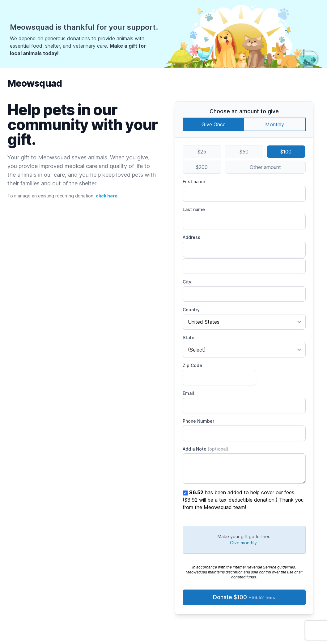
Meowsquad (35, 83)
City (187, 282)
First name (194, 182)
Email (188, 393)
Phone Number (198, 421)
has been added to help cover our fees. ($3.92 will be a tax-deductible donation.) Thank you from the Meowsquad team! (243, 500)
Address (191, 237)
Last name (194, 209)
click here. (107, 196)
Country (191, 310)
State (189, 337)
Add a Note (206, 449)
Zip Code (192, 365)
